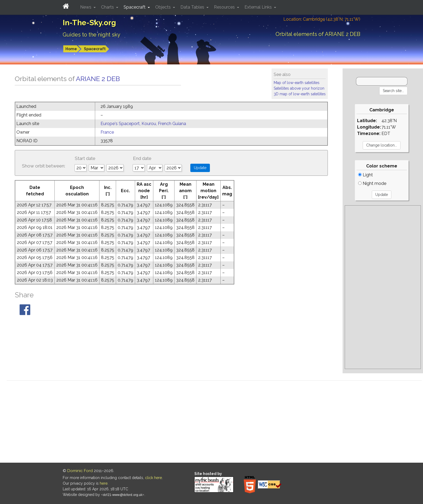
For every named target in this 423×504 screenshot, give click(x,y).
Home (71, 49)
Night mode (372, 183)
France (107, 132)
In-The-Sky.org (89, 23)
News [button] (86, 7)
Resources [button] (225, 7)
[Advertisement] (383, 287)
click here (153, 478)
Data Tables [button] (193, 7)
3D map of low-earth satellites (300, 94)
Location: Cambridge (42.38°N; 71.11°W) (322, 19)
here (104, 483)
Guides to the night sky (92, 35)
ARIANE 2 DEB (98, 79)
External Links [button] (259, 7)
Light (366, 175)
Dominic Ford (80, 471)
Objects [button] (164, 7)
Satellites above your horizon (299, 88)
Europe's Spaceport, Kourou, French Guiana (143, 124)
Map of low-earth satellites (297, 83)
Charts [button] (108, 7)
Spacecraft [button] (135, 7)
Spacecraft (95, 49)
